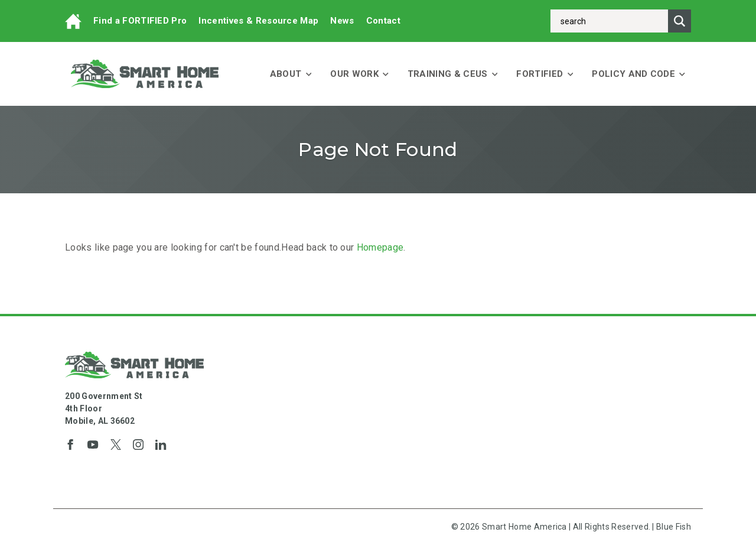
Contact (383, 21)
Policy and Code (638, 74)
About (291, 74)
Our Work (359, 74)
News (342, 21)
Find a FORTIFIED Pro (140, 21)
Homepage (380, 247)
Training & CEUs (453, 74)
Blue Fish (674, 527)
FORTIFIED (545, 74)
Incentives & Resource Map (258, 21)
